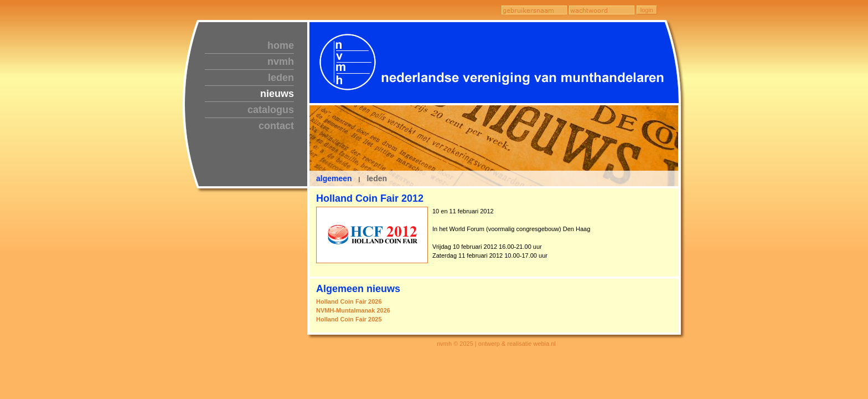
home (281, 45)
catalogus (271, 110)
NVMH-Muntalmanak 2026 (353, 310)
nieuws (277, 94)
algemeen (334, 178)
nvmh (281, 62)
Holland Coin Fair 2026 (349, 301)
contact (276, 126)
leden (281, 78)
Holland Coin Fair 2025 (349, 319)
